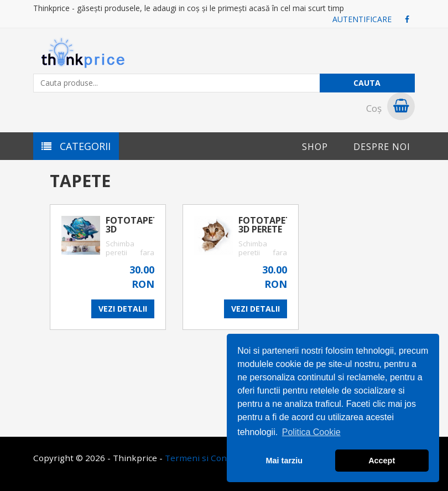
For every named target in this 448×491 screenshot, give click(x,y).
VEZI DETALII (123, 309)
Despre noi (382, 147)
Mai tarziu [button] (284, 461)
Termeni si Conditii (203, 458)
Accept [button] (382, 461)
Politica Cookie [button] (311, 432)
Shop (315, 147)
